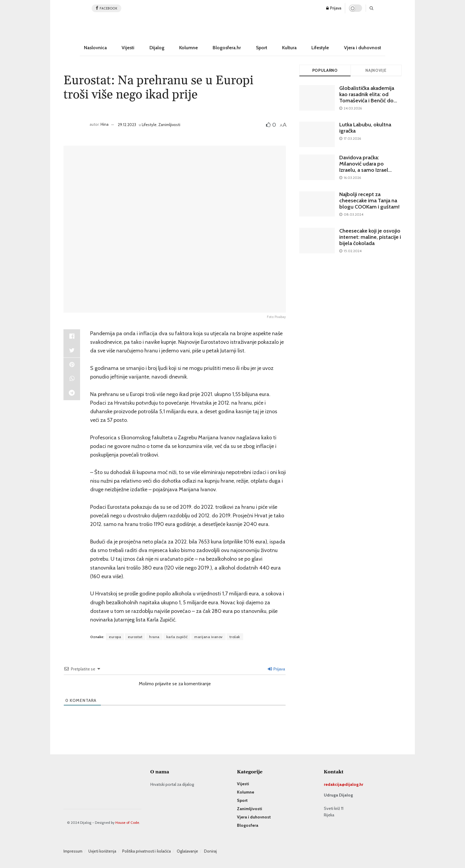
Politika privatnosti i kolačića (146, 851)
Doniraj (210, 851)
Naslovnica (95, 48)
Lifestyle (320, 48)
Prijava (334, 8)
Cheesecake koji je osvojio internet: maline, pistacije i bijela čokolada (370, 237)
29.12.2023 (127, 125)
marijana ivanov (208, 637)
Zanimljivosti (169, 125)
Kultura (289, 48)
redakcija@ (334, 784)
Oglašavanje (187, 851)
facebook (106, 8)
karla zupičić (177, 637)
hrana (154, 637)
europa (115, 637)
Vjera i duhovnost (363, 48)
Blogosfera (248, 825)
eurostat (135, 637)
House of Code (127, 822)
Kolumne (188, 48)
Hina (105, 125)
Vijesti (128, 48)
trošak (235, 637)
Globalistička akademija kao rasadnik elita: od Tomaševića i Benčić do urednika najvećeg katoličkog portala (367, 101)
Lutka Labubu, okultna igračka (365, 128)
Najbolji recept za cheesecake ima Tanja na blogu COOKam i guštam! (369, 201)
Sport (262, 48)
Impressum (73, 851)
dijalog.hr (354, 784)
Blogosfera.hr (227, 48)
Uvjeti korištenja (102, 851)
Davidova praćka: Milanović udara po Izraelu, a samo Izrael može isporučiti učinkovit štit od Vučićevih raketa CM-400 (368, 173)
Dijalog (157, 48)
